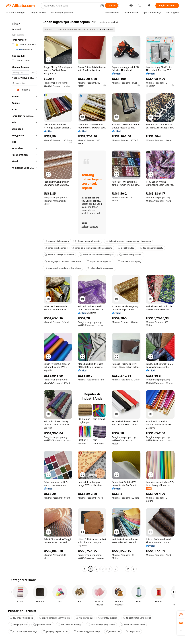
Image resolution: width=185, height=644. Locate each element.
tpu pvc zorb (133, 631)
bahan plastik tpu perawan (100, 268)
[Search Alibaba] (71, 6)
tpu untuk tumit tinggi (22, 618)
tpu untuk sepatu (43, 625)
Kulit (92, 30)
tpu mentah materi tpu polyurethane (63, 268)
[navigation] (23, 296)
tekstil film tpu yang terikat (137, 618)
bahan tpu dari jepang (129, 261)
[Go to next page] (134, 569)
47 (128, 569)
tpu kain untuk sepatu (152, 248)
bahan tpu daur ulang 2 (70, 625)
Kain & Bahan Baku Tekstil (71, 30)
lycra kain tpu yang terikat (101, 625)
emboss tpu (113, 631)
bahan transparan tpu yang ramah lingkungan (128, 241)
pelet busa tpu (126, 248)
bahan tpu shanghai (55, 248)
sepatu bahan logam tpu (100, 261)
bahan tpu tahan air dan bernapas (97, 255)
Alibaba (48, 30)
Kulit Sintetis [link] (107, 30)
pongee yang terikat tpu (55, 631)
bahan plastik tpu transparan (59, 255)
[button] (102, 6)
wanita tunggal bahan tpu (87, 631)
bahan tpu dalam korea (133, 625)
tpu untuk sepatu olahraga (24, 631)
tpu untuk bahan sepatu (57, 241)
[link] (181, 615)
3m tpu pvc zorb (19, 625)
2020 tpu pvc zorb (108, 618)
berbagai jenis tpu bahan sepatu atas (63, 261)
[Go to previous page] (84, 569)
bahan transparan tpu (131, 255)
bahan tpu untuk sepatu (88, 241)
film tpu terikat (84, 618)
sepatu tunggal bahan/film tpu (54, 618)
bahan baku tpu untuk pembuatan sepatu (92, 248)
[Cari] (112, 6)
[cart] (140, 6)
